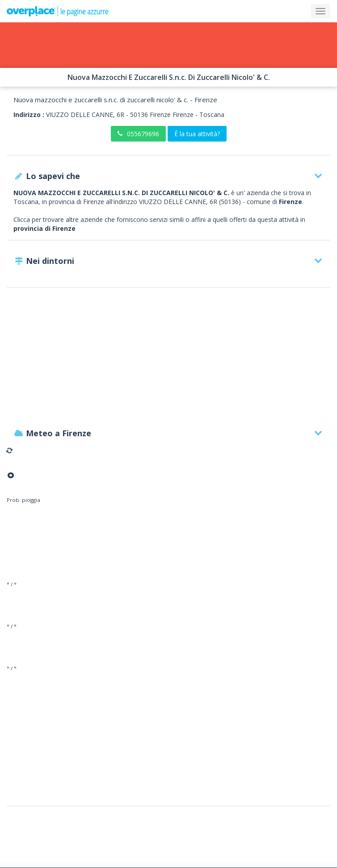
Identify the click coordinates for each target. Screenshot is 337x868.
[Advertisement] (168, 359)
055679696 (138, 134)
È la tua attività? (197, 134)
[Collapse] (320, 11)
